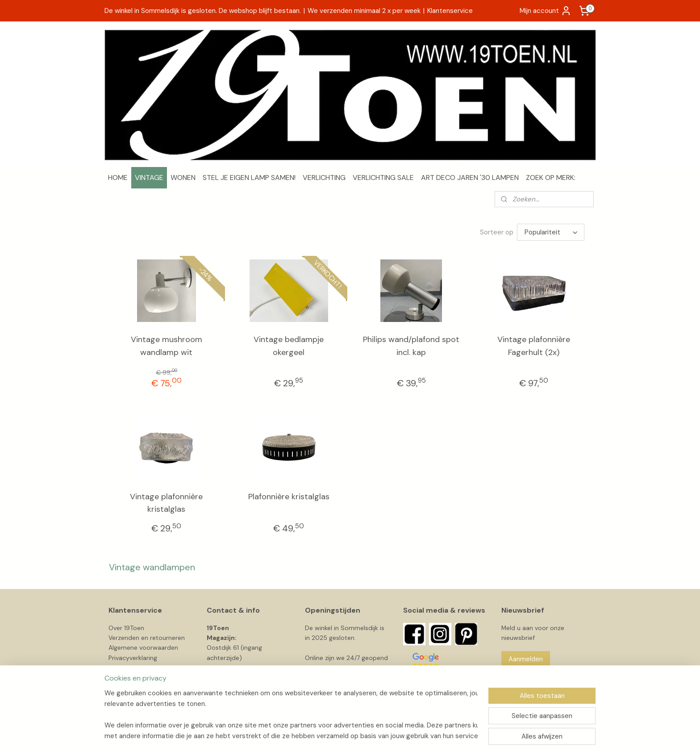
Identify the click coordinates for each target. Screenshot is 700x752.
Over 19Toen (126, 628)
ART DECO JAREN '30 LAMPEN (470, 178)
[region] (291, 714)
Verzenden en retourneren (147, 638)
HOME (118, 178)
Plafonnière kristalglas (289, 497)
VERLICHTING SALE (383, 178)
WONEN (183, 178)
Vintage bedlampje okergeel (289, 346)
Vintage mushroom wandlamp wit (167, 346)
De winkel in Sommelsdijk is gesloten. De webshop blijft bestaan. (203, 11)
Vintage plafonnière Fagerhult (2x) (534, 346)
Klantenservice (450, 11)
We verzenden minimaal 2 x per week (364, 11)
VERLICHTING (324, 178)
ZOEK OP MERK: (551, 178)
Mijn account (546, 11)
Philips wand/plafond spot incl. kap (411, 346)
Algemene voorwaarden (143, 648)
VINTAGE (149, 178)
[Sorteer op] (551, 232)
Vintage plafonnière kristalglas (166, 503)
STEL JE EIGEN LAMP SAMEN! (249, 178)
